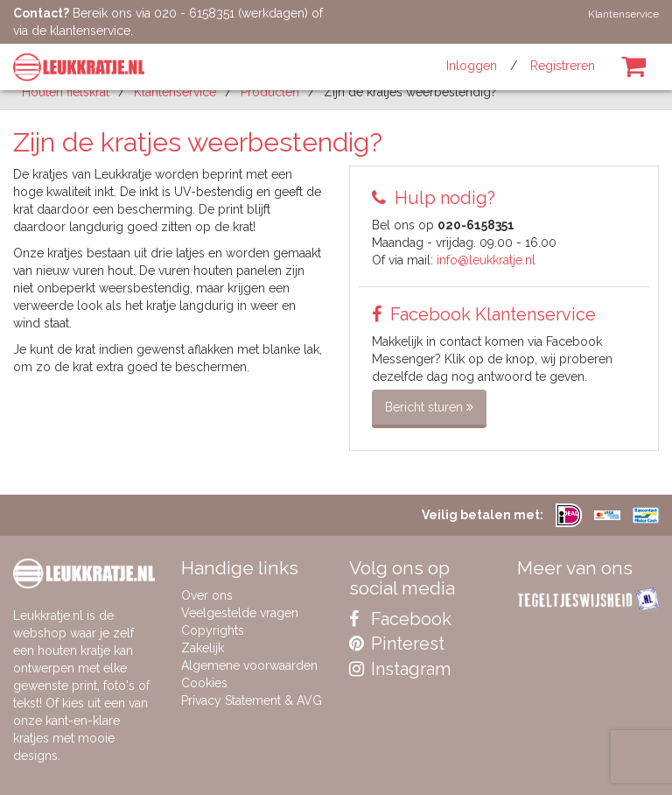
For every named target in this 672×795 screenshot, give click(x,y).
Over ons (207, 595)
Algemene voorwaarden (249, 665)
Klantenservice (623, 14)
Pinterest (397, 644)
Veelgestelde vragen (240, 613)
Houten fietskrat (66, 92)
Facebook (400, 619)
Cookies (204, 683)
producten (270, 92)
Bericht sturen (429, 407)
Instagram (400, 669)
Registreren (563, 66)
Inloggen (472, 66)
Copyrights (213, 630)
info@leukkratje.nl (486, 260)
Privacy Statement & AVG (252, 700)
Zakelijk (203, 648)
